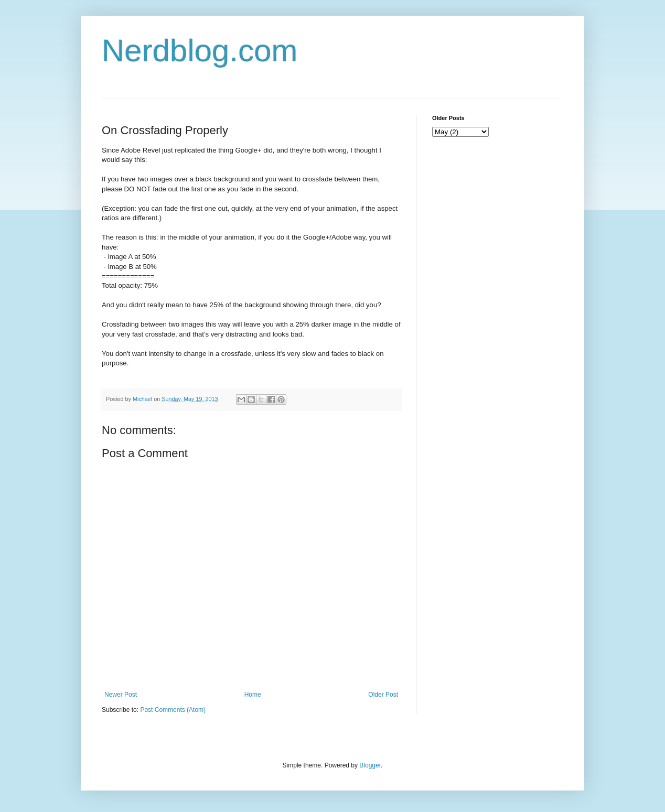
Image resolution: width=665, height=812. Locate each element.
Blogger (370, 765)
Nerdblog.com (200, 51)
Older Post (383, 695)
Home (253, 695)
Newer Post (121, 695)
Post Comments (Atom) (173, 710)
